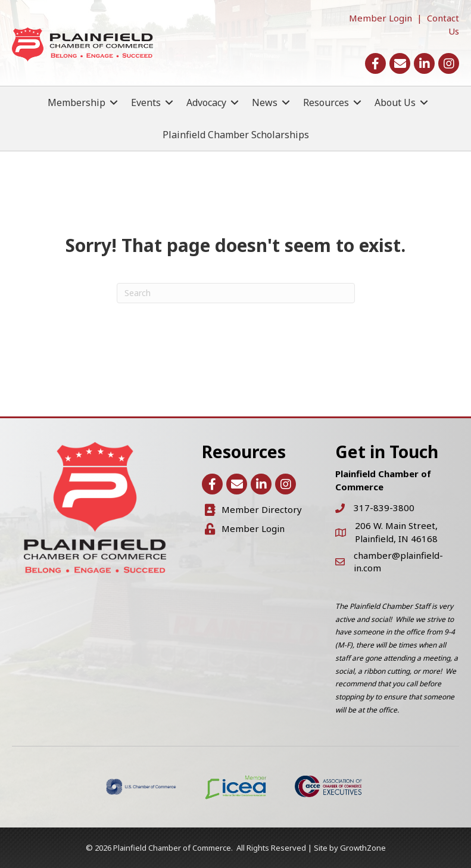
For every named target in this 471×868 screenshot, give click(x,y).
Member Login (380, 18)
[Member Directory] (253, 510)
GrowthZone (363, 848)
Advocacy (206, 102)
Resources (326, 102)
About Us (395, 102)
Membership (77, 102)
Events (146, 102)
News (265, 102)
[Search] (236, 293)
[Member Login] (245, 529)
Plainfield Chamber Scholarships (236, 135)
